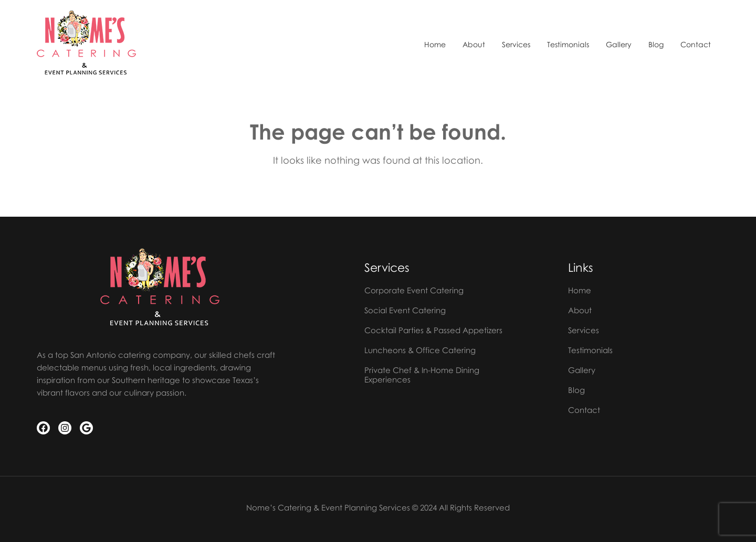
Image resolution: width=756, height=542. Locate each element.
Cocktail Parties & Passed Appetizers (433, 330)
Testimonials (568, 45)
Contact (696, 45)
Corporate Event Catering (414, 290)
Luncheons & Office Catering (420, 350)
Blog (656, 45)
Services (516, 45)
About (474, 45)
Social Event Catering (405, 310)
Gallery (619, 45)
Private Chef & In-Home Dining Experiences (422, 375)
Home (435, 45)
